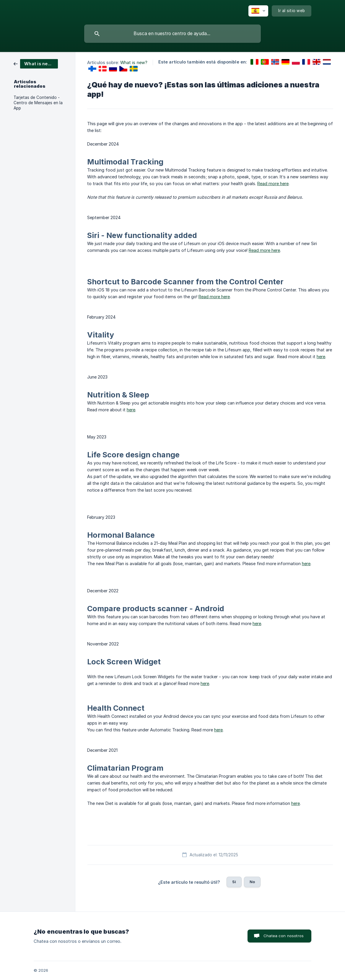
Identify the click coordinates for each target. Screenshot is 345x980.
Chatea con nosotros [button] (284, 936)
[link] (36, 63)
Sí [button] (234, 882)
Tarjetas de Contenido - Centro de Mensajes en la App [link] (38, 103)
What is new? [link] (134, 62)
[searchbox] (172, 34)
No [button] (252, 882)
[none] (258, 11)
